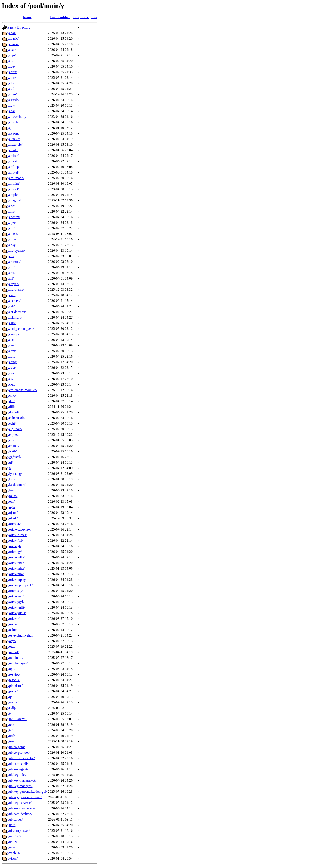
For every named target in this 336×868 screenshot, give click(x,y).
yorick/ (12, 624)
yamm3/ (13, 189)
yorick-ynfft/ (16, 607)
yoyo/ (11, 669)
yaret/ (11, 273)
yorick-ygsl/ (16, 602)
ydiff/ (11, 407)
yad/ (10, 61)
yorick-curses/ (17, 535)
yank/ (11, 211)
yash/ (11, 306)
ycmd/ (12, 395)
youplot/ (13, 652)
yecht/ (12, 423)
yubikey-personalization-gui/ (27, 792)
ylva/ (11, 490)
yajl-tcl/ (13, 122)
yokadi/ (13, 518)
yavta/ (12, 368)
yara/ (11, 256)
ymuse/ (12, 496)
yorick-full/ (15, 541)
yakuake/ (14, 139)
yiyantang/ (15, 474)
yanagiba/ (14, 200)
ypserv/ (13, 691)
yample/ (13, 195)
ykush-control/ (17, 485)
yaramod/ (14, 262)
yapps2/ (13, 234)
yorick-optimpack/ (20, 585)
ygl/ (10, 462)
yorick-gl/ (14, 546)
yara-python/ (16, 250)
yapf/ (11, 228)
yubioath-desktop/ (20, 814)
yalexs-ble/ (15, 144)
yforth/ (12, 451)
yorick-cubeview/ (19, 529)
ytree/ (11, 741)
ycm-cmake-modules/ (22, 390)
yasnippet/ (15, 334)
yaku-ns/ (13, 133)
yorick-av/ (15, 524)
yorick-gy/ (15, 552)
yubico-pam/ (16, 747)
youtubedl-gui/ (18, 663)
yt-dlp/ (12, 708)
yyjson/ (13, 858)
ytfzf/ (11, 736)
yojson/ (13, 513)
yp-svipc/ (14, 674)
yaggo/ (12, 94)
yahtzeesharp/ (17, 117)
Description (89, 17)
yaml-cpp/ (14, 167)
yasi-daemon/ (17, 312)
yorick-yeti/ (16, 596)
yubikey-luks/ (17, 775)
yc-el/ (11, 384)
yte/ (10, 730)
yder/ (11, 401)
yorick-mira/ (16, 568)
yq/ (10, 697)
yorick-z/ (14, 619)
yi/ (9, 468)
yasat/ (11, 295)
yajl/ (10, 128)
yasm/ (12, 323)
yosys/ (12, 641)
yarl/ (11, 278)
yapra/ (12, 239)
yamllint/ (14, 184)
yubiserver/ (15, 819)
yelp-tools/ (15, 429)
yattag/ (12, 362)
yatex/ (12, 351)
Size (76, 17)
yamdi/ (12, 161)
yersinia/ (13, 446)
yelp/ (11, 440)
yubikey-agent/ (18, 769)
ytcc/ (11, 725)
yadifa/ (12, 72)
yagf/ (11, 89)
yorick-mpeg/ (17, 580)
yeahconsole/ (16, 418)
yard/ (11, 267)
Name (27, 17)
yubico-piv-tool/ (19, 752)
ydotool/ (13, 412)
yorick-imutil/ (17, 563)
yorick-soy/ (15, 591)
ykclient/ (13, 479)
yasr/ (11, 340)
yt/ (9, 713)
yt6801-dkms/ (17, 719)
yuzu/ (11, 847)
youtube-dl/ (15, 658)
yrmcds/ (13, 702)
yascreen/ (14, 301)
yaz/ (10, 379)
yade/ (11, 66)
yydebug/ (14, 853)
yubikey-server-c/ (20, 803)
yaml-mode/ (16, 178)
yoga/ (11, 507)
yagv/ (11, 105)
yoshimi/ (13, 630)
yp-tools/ (14, 680)
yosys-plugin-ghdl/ (20, 635)
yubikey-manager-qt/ (22, 780)
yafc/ (11, 83)
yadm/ (12, 78)
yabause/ (13, 44)
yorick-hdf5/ (16, 557)
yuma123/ (14, 836)
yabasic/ (13, 39)
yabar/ (12, 33)
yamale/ (13, 150)
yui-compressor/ (19, 831)
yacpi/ (12, 55)
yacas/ (12, 50)
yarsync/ (13, 284)
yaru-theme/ (16, 290)
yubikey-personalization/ (25, 797)
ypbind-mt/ (15, 686)
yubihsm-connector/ (21, 758)
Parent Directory (19, 27)
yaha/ (11, 111)
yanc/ (11, 206)
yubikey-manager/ (20, 786)
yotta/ (11, 646)
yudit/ (11, 825)
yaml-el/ (13, 172)
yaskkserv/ (15, 317)
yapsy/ (12, 245)
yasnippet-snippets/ (21, 329)
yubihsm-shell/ (18, 764)
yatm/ (11, 356)
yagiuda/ (13, 100)
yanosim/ (14, 217)
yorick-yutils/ (17, 613)
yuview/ (13, 842)
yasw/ (11, 345)
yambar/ (13, 156)
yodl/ (11, 501)
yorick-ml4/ (16, 574)
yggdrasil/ (14, 457)
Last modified (60, 17)
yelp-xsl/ (13, 435)
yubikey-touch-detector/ (24, 808)
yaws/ (11, 373)
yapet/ (12, 223)
